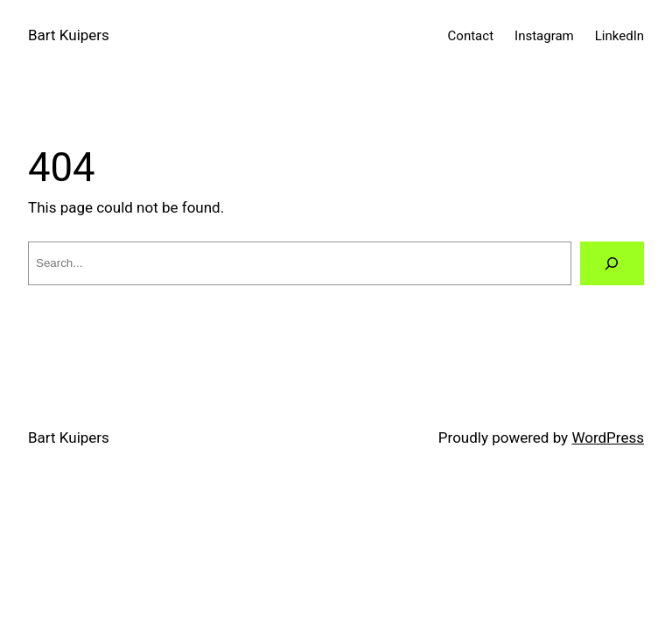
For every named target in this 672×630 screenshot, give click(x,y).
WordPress (608, 437)
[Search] (612, 264)
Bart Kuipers (69, 35)
